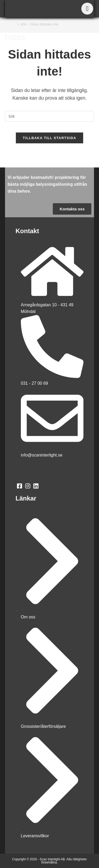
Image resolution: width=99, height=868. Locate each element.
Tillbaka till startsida (49, 138)
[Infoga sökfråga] (50, 116)
